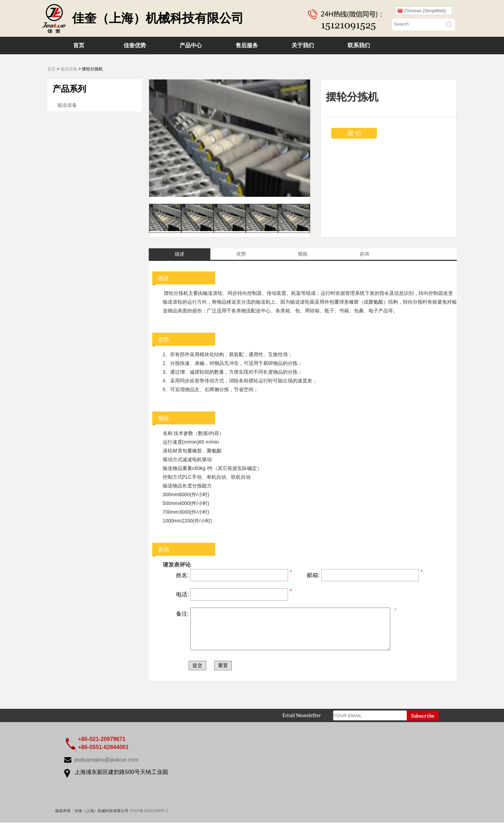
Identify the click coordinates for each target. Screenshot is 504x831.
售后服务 (247, 45)
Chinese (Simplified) (422, 11)
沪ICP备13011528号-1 (149, 819)
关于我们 (303, 45)
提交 (197, 674)
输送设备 (69, 69)
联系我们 (359, 45)
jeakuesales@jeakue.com (107, 768)
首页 (79, 45)
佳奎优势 (135, 45)
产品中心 (191, 45)
